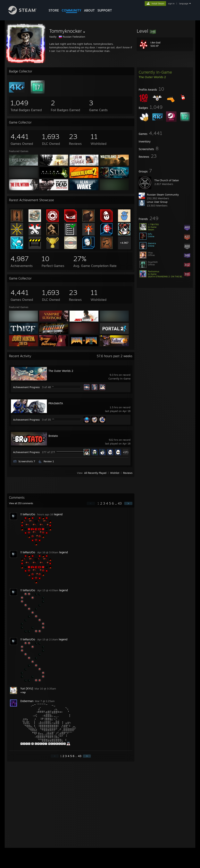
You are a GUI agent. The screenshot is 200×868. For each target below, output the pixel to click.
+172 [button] (126, 452)
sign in (171, 4)
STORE (54, 10)
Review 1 (49, 461)
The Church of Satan (167, 180)
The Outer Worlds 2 (61, 371)
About (89, 10)
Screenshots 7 (27, 461)
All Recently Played (95, 473)
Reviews (128, 473)
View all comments (21, 503)
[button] (165, 31)
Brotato (53, 436)
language (184, 4)
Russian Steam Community (163, 195)
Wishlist (115, 473)
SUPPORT (105, 10)
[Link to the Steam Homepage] (25, 13)
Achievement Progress (26, 387)
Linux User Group (157, 202)
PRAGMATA (56, 403)
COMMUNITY (71, 10)
